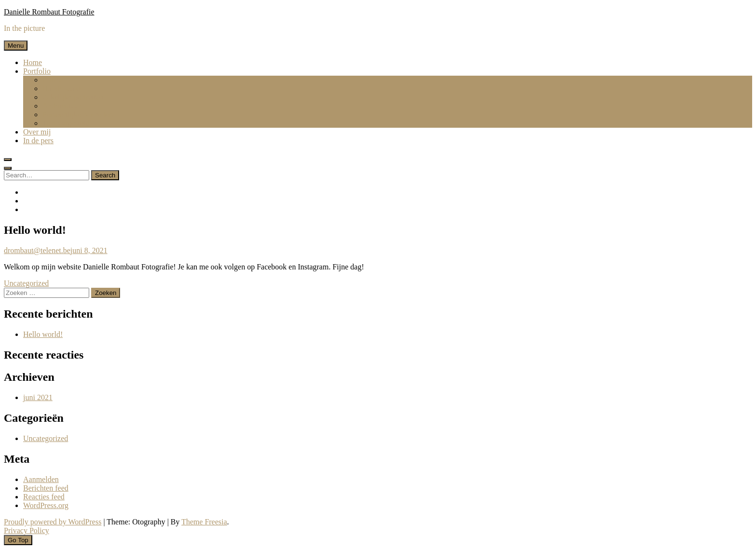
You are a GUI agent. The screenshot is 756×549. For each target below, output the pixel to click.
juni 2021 (38, 397)
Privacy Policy (27, 530)
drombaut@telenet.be (37, 250)
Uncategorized (26, 283)
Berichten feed (46, 488)
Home (33, 62)
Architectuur (62, 106)
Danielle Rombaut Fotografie (49, 12)
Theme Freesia (204, 522)
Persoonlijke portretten (78, 114)
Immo (52, 80)
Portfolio (37, 71)
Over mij (37, 132)
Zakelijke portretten (73, 97)
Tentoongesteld (66, 123)
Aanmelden (41, 479)
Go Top (18, 540)
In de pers (38, 141)
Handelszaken (64, 88)
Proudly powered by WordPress (53, 522)
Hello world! (43, 334)
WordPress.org (46, 505)
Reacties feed (44, 497)
